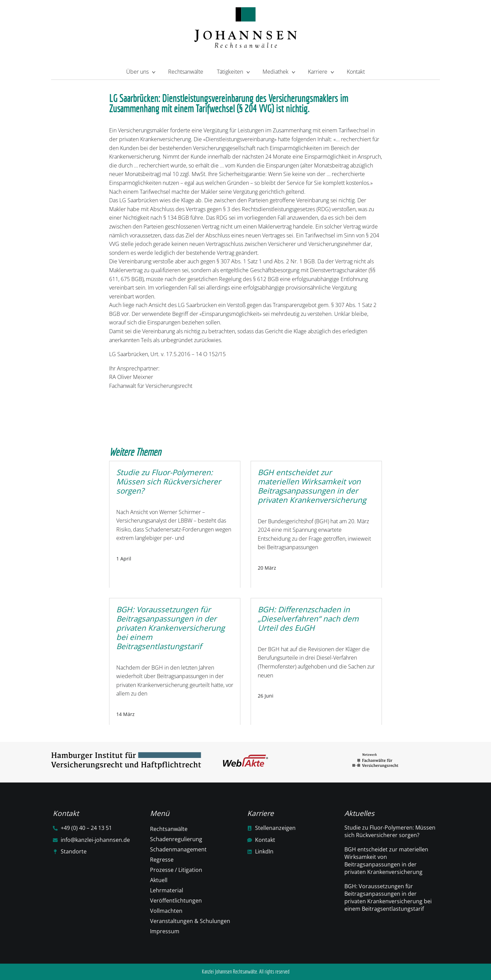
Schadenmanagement (178, 849)
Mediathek (278, 71)
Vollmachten (166, 911)
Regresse (162, 860)
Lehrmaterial (167, 890)
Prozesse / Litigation (176, 870)
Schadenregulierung (176, 839)
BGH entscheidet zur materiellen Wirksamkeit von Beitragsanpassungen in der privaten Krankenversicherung (386, 861)
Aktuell (159, 880)
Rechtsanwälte (186, 72)
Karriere (321, 71)
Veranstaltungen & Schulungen (190, 921)
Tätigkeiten (233, 71)
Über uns (140, 71)
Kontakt (356, 72)
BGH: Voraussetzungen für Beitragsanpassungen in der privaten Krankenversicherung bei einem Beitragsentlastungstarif (388, 897)
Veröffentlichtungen (176, 901)
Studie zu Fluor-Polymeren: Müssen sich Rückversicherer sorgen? (390, 831)
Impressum (165, 931)
